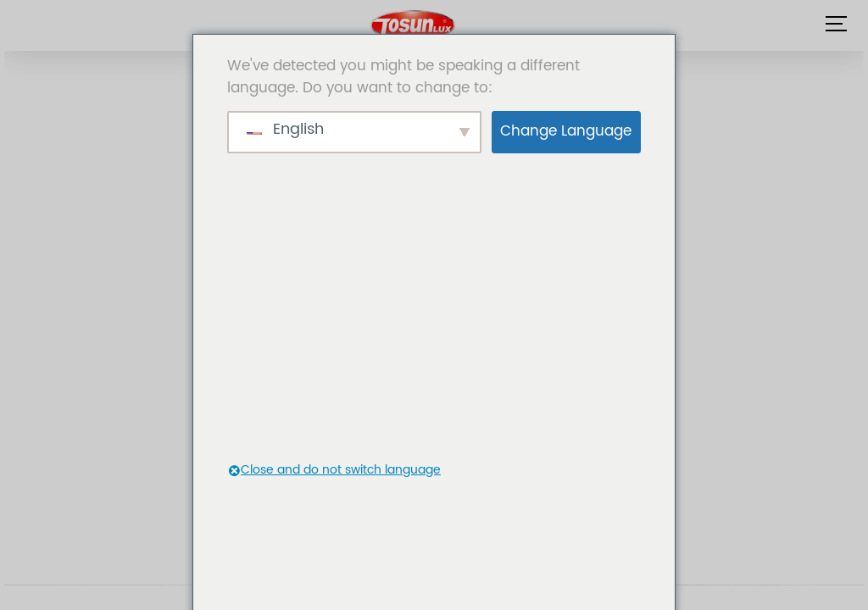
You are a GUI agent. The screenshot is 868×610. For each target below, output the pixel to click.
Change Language (566, 131)
